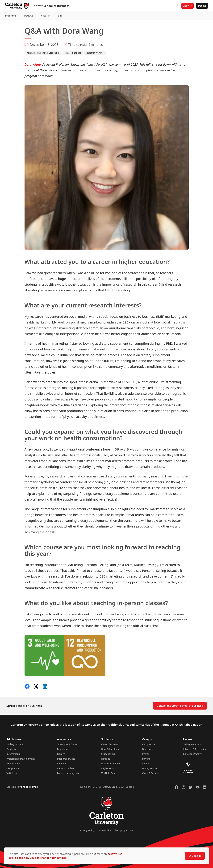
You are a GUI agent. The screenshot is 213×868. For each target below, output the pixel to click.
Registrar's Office (111, 764)
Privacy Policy (87, 830)
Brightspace (63, 749)
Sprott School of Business (52, 6)
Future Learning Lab (68, 773)
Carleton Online (65, 768)
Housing (106, 759)
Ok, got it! (195, 856)
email (35, 787)
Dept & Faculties (110, 749)
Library (61, 754)
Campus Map (149, 744)
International (13, 754)
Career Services (110, 744)
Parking (146, 759)
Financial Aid (13, 764)
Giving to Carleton (193, 744)
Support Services (66, 759)
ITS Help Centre (110, 773)
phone (25, 787)
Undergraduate (15, 744)
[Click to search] (177, 6)
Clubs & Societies (151, 773)
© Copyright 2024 (124, 830)
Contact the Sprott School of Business (180, 706)
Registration (108, 768)
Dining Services (150, 768)
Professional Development (21, 759)
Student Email (109, 754)
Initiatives (12, 773)
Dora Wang (33, 64)
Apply (186, 6)
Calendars (62, 764)
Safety (146, 764)
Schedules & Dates (67, 744)
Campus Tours (14, 768)
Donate (202, 6)
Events (146, 754)
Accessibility (104, 830)
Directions (148, 749)
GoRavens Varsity (192, 754)
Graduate (11, 749)
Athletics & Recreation (195, 749)
